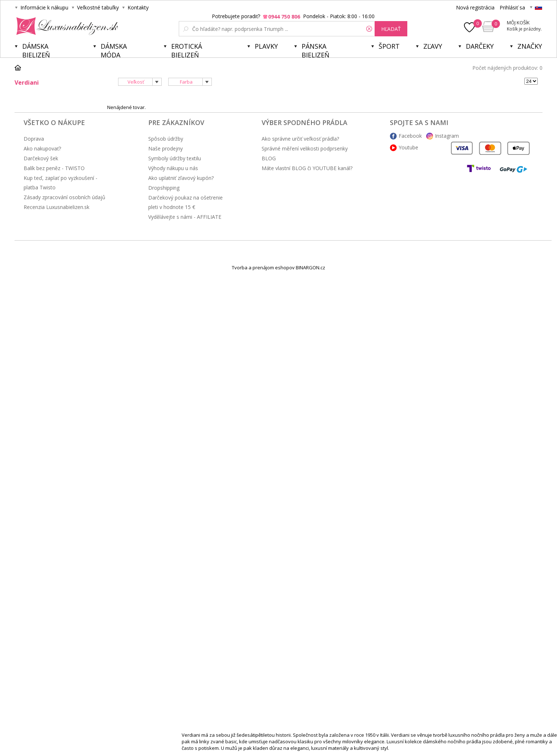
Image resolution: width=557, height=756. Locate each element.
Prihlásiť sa (512, 7)
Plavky (266, 46)
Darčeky (480, 46)
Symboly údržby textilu (175, 158)
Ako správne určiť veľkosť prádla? (300, 139)
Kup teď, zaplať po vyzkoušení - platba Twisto (60, 183)
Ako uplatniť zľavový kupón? (181, 178)
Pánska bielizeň (316, 50)
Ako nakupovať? (42, 148)
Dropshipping (164, 188)
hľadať (391, 29)
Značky (530, 46)
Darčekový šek (41, 158)
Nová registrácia (475, 7)
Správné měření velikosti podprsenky (305, 148)
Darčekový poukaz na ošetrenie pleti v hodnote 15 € (185, 202)
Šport (389, 46)
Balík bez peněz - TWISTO (54, 168)
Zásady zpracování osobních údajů (64, 197)
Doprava (34, 139)
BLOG (269, 158)
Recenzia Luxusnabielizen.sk (56, 207)
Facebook (410, 136)
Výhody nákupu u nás (173, 168)
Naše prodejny (166, 148)
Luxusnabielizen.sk (66, 26)
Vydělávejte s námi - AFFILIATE (185, 217)
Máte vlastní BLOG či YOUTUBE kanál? (307, 168)
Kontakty (138, 7)
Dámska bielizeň (36, 50)
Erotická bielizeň (187, 50)
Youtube (408, 147)
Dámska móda (114, 50)
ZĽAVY (433, 46)
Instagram (447, 136)
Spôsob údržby (166, 139)
